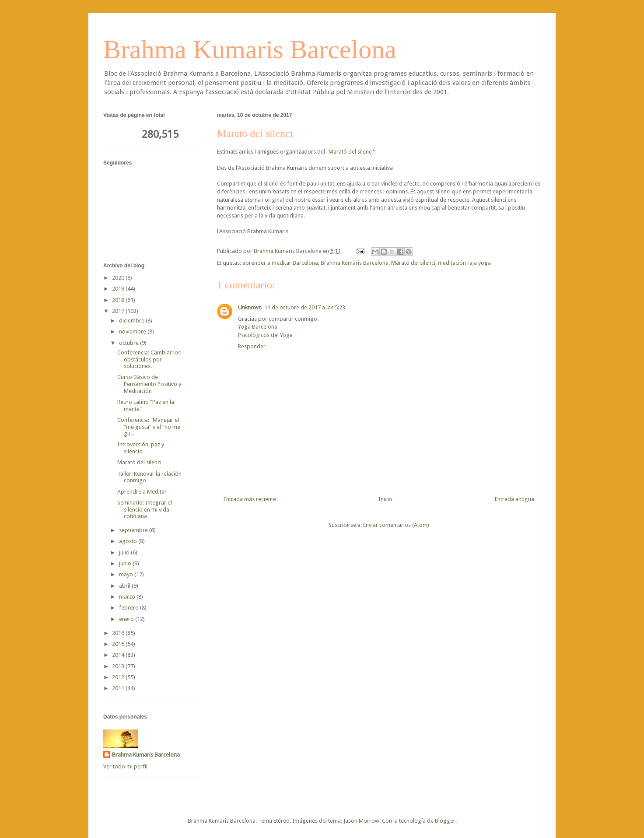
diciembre (132, 321)
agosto (129, 541)
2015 (119, 644)
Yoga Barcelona (258, 327)
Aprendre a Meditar (142, 492)
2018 (119, 300)
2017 (119, 311)
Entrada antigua (514, 499)
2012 (119, 677)
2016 (119, 633)
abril (125, 586)
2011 (119, 688)
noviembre (133, 331)
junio (126, 563)
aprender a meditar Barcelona (280, 263)
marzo (128, 597)
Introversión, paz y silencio (141, 448)
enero (127, 619)
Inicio (385, 499)
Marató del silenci (413, 263)
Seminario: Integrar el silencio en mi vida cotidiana (145, 509)
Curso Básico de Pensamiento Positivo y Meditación (149, 384)
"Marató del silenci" (351, 152)
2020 (119, 278)
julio (125, 552)
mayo (127, 574)
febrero (129, 608)
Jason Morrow (361, 821)
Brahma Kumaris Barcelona (250, 49)
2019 (119, 289)
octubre (129, 343)
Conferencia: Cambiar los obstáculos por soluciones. (149, 359)
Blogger (445, 821)
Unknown (250, 307)
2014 (119, 655)
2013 (119, 666)
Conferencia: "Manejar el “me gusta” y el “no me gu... (149, 427)
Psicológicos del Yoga (265, 335)
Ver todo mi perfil (125, 766)
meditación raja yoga (464, 263)
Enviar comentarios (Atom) (396, 525)
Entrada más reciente (250, 499)
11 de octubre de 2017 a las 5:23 (305, 307)
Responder (252, 346)
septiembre (134, 530)
